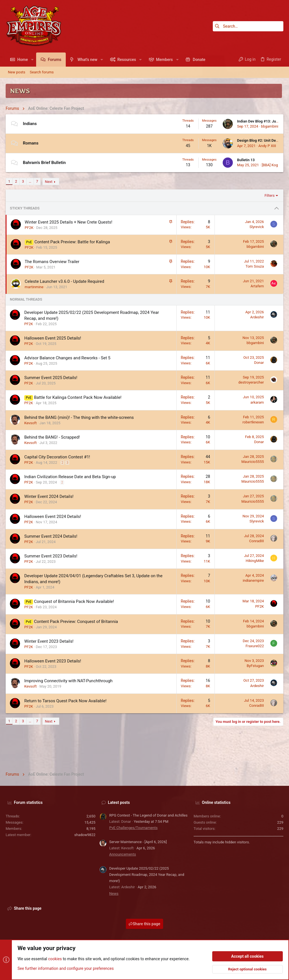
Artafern (257, 286)
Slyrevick (257, 227)
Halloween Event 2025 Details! (53, 338)
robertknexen (253, 422)
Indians (30, 124)
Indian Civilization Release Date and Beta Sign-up (70, 477)
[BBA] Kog (270, 165)
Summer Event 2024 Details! (51, 536)
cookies (55, 959)
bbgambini (270, 126)
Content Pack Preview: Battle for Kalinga (72, 242)
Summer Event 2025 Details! (51, 378)
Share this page (144, 924)
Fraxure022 (255, 646)
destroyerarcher (251, 382)
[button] (32, 60)
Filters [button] (270, 195)
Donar (259, 363)
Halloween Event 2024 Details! (53, 517)
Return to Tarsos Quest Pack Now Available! (65, 701)
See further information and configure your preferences (66, 968)
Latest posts (119, 802)
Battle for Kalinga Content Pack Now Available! (78, 397)
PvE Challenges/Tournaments (133, 828)
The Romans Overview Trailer (52, 262)
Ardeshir (257, 317)
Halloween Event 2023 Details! (53, 661)
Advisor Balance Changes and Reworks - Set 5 (67, 358)
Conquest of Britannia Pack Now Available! (74, 601)
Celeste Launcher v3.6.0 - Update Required (65, 281)
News (114, 893)
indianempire (253, 580)
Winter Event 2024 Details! (49, 496)
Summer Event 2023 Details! (51, 556)
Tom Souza (255, 266)
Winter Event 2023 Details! (49, 641)
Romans (31, 143)
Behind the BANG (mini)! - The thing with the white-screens (79, 417)
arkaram (257, 402)
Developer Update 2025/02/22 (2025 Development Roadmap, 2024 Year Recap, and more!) (147, 875)
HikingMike (255, 561)
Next (49, 182)
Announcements (123, 854)
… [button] (30, 181)
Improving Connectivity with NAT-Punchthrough (68, 681)
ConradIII (257, 541)
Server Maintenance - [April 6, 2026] (138, 842)
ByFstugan (255, 666)
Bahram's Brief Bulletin (44, 163)
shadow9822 (85, 835)
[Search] (248, 26)
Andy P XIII (267, 146)
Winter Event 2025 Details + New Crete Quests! (69, 222)
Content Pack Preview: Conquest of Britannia (76, 622)
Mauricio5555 (253, 462)
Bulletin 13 (246, 160)
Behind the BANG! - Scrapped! (52, 437)
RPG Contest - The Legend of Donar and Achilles (148, 815)
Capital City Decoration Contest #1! (57, 457)
